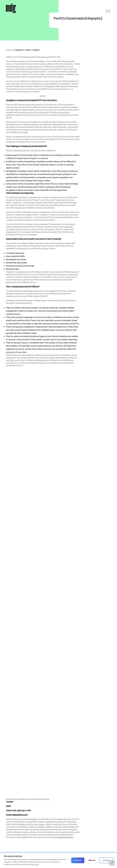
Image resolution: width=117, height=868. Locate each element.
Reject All (92, 860)
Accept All (78, 860)
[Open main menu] (108, 12)
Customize (106, 860)
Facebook (19, 50)
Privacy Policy (34, 864)
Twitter (28, 50)
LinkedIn (36, 50)
